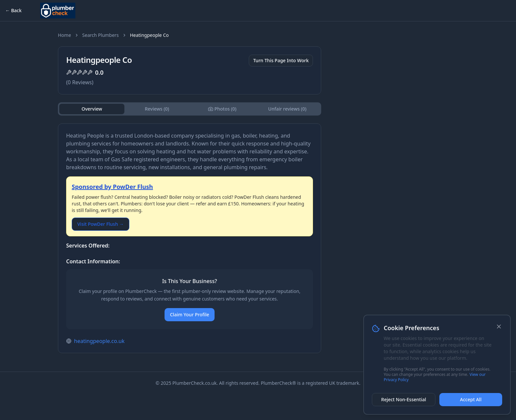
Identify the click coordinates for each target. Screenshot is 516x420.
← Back (13, 10)
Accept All (471, 399)
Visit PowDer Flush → (101, 224)
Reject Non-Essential (403, 399)
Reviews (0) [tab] (157, 109)
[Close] (499, 327)
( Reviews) (80, 82)
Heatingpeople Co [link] (149, 35)
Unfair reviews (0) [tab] (287, 109)
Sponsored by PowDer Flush (112, 187)
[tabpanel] (190, 238)
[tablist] (190, 109)
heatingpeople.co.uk (99, 341)
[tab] (222, 109)
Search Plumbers (101, 35)
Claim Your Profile (189, 315)
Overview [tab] (92, 109)
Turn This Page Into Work (281, 60)
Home (64, 35)
